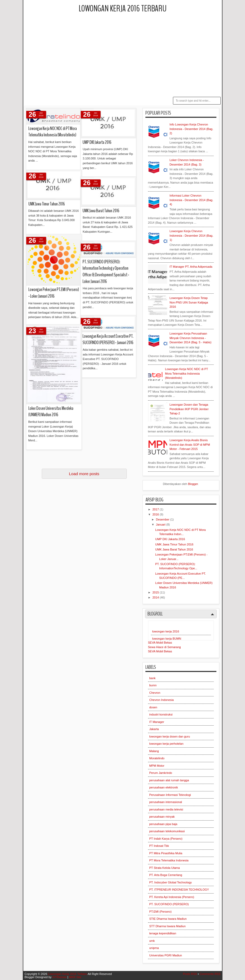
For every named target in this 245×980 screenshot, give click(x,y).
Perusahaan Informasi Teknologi (170, 795)
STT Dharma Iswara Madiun (168, 926)
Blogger (193, 484)
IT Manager (157, 722)
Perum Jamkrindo (161, 773)
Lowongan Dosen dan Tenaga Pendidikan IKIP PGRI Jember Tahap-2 (189, 409)
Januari (161, 524)
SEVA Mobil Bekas (160, 643)
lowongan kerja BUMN (167, 639)
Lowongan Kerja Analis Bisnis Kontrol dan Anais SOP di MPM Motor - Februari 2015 (190, 445)
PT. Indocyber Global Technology (171, 882)
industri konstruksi (161, 714)
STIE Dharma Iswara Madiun (168, 919)
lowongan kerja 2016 (166, 631)
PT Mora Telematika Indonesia (169, 860)
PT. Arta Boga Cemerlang (166, 875)
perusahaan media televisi (166, 809)
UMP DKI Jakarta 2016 (170, 539)
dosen (153, 707)
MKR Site (75, 977)
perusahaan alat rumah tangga (169, 780)
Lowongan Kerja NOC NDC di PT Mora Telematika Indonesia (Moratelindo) (186, 373)
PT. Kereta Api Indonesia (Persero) (172, 897)
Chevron (155, 693)
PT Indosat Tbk (159, 846)
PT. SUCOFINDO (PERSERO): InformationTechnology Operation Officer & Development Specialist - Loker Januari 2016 (75, 197)
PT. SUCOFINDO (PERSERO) (169, 904)
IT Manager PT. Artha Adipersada (191, 267)
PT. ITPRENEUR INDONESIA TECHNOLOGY (179, 890)
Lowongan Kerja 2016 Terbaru (123, 9)
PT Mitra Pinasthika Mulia (166, 853)
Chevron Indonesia (162, 700)
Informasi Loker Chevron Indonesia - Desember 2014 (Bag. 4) (191, 200)
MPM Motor (157, 766)
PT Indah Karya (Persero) (166, 839)
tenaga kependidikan (163, 933)
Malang (154, 751)
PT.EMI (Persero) (161, 912)
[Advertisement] (135, 56)
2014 (156, 597)
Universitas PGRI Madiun (166, 955)
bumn (153, 685)
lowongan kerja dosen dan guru (170, 736)
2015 (156, 592)
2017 (156, 509)
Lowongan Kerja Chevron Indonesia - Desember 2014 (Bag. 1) (191, 235)
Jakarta (154, 729)
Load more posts (84, 474)
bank (153, 678)
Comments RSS (210, 974)
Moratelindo (157, 758)
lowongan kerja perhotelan (166, 744)
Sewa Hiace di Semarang (164, 647)
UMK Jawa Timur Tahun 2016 (174, 544)
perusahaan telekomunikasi (167, 831)
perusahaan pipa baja (163, 824)
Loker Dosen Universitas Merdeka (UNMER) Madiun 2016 (51, 290)
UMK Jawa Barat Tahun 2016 (174, 549)
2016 (156, 514)
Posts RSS (190, 974)
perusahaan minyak (162, 817)
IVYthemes (60, 977)
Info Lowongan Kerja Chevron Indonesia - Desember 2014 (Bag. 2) (191, 129)
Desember (163, 519)
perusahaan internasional (166, 802)
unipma (154, 948)
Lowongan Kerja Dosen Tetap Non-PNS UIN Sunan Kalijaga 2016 (189, 302)
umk (152, 941)
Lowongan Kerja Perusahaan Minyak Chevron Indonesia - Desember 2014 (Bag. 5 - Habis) (190, 338)
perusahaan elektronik (164, 787)
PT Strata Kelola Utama (165, 868)
